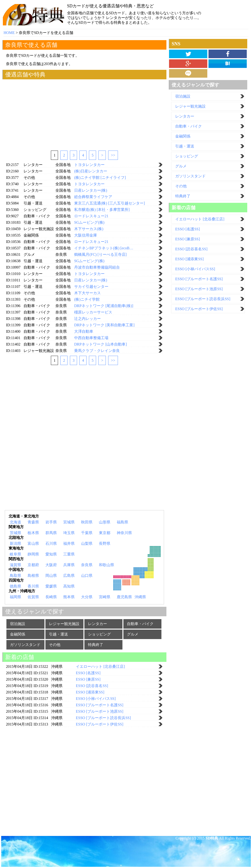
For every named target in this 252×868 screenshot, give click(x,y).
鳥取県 (15, 576)
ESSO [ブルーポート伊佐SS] (199, 309)
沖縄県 (140, 597)
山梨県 (87, 543)
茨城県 (15, 533)
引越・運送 (58, 634)
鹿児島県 (124, 597)
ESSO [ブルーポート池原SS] (199, 289)
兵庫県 (69, 565)
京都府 (33, 565)
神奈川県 (124, 533)
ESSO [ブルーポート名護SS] (199, 279)
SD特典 (212, 838)
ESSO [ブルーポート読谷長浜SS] (203, 299)
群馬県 (51, 533)
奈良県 (87, 565)
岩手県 (51, 522)
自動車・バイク (140, 624)
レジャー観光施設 (64, 624)
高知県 (69, 586)
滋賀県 (15, 565)
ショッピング (99, 634)
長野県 (105, 543)
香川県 (33, 586)
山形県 (105, 522)
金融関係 (18, 634)
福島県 (122, 522)
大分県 (87, 597)
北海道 (15, 522)
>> (113, 155)
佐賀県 (33, 597)
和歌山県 (107, 565)
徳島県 (15, 586)
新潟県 (15, 543)
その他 (55, 645)
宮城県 (69, 522)
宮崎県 (105, 597)
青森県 (33, 522)
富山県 (33, 543)
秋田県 (87, 522)
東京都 (105, 533)
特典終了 (96, 645)
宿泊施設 (18, 624)
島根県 (33, 576)
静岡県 (33, 554)
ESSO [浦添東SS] (189, 259)
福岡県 (15, 597)
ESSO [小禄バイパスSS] (195, 269)
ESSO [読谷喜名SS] (191, 249)
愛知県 (51, 554)
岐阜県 (15, 554)
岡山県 (51, 576)
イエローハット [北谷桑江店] (200, 219)
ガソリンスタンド (25, 645)
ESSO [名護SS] (188, 229)
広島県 (69, 576)
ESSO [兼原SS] (188, 239)
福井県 (69, 543)
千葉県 (87, 533)
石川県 (51, 543)
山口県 (87, 576)
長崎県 (51, 597)
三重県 (69, 554)
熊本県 (69, 597)
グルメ (133, 634)
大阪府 (51, 565)
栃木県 (33, 533)
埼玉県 (69, 533)
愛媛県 (51, 586)
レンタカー (97, 624)
